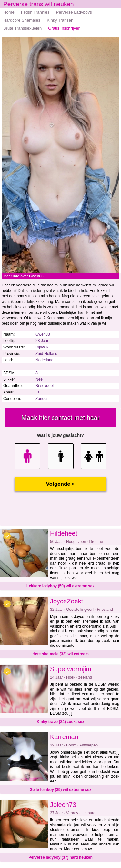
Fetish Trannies (35, 12)
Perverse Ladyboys (74, 12)
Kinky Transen (60, 20)
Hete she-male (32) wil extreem (60, 654)
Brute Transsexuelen (22, 28)
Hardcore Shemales (22, 20)
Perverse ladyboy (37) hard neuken (60, 857)
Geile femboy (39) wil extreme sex (60, 790)
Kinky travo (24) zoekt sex (60, 722)
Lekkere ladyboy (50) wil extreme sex (60, 586)
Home (9, 12)
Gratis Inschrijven (64, 28)
